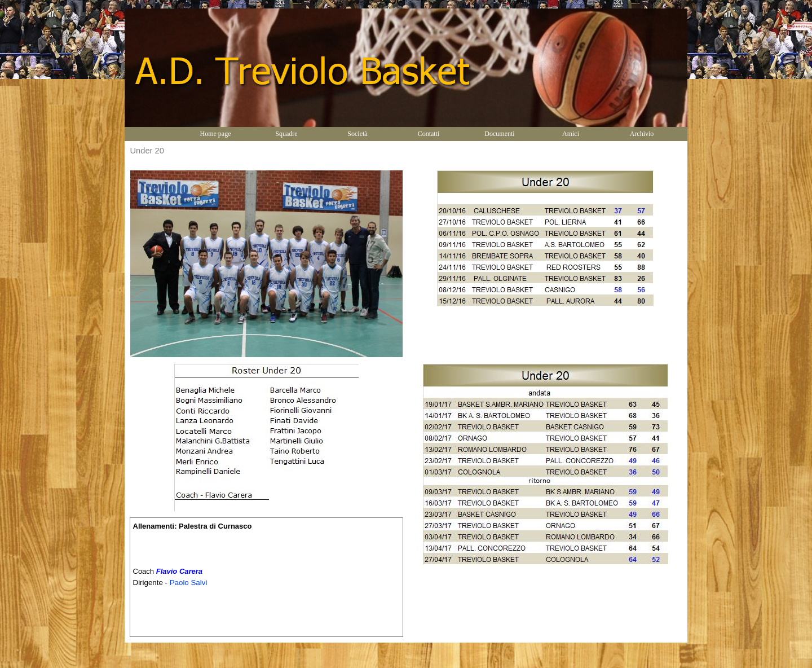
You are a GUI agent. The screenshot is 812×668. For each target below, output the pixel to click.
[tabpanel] (266, 577)
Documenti (499, 134)
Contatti (429, 134)
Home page (216, 134)
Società (357, 134)
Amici (571, 134)
